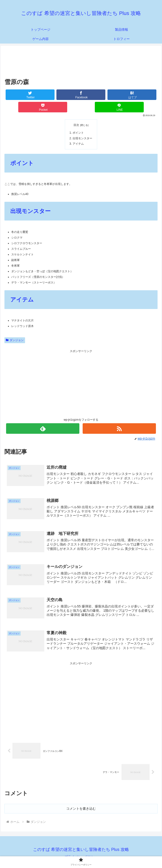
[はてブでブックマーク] (132, 95)
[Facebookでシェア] (81, 95)
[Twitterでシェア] (30, 95)
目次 (76, 125)
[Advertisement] (81, 61)
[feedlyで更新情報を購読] (43, 427)
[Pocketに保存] (43, 107)
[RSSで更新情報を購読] (119, 427)
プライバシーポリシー (81, 853)
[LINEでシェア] (119, 107)
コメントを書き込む (81, 805)
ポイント (78, 132)
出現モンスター (82, 137)
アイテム (78, 142)
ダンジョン (15, 338)
